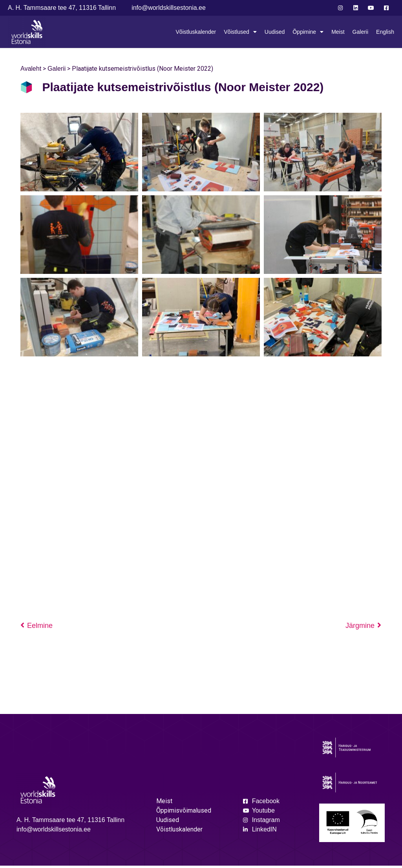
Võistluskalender (196, 32)
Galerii (360, 32)
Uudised (275, 32)
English (385, 32)
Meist (338, 32)
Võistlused (240, 32)
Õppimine (308, 32)
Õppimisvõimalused (184, 813)
